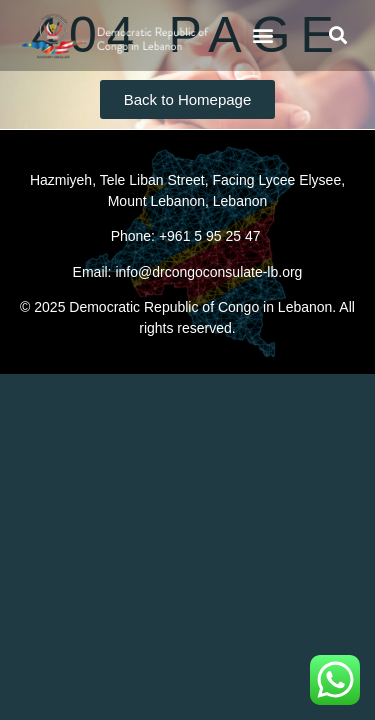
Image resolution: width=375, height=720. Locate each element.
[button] (262, 35)
